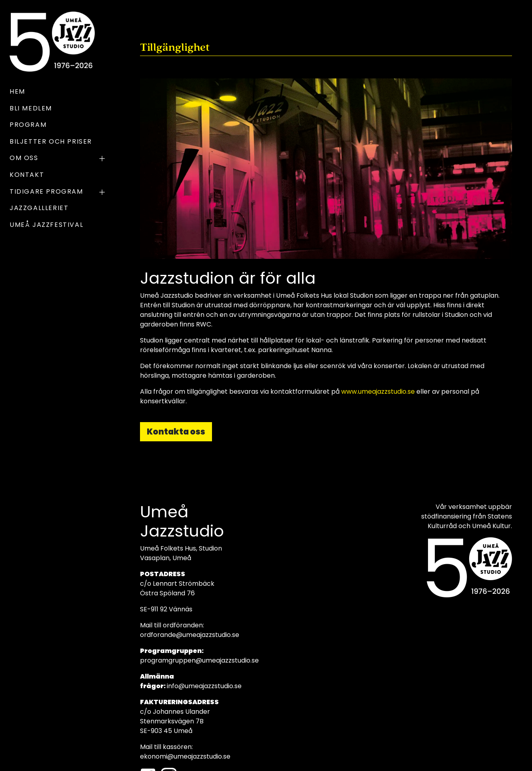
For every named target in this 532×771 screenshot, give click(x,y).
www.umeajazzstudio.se (378, 392)
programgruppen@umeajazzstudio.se (199, 660)
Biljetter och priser (51, 141)
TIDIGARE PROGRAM (58, 192)
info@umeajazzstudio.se (204, 686)
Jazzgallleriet (39, 208)
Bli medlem (31, 108)
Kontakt (27, 175)
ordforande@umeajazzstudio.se (190, 635)
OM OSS (58, 159)
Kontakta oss (176, 432)
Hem (17, 91)
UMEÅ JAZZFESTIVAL (46, 225)
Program (28, 125)
